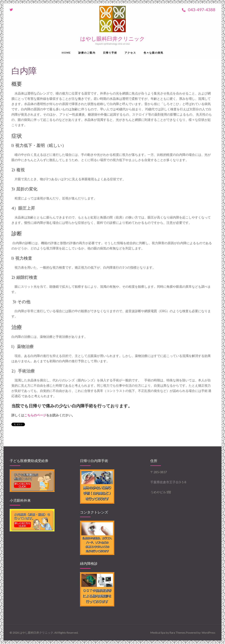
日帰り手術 (110, 53)
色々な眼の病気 (154, 53)
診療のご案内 (87, 53)
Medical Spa (158, 632)
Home (66, 53)
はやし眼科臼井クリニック (112, 39)
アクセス (130, 53)
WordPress (208, 632)
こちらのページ (35, 415)
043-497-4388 (199, 10)
